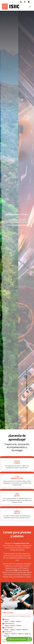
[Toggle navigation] (30, 6)
